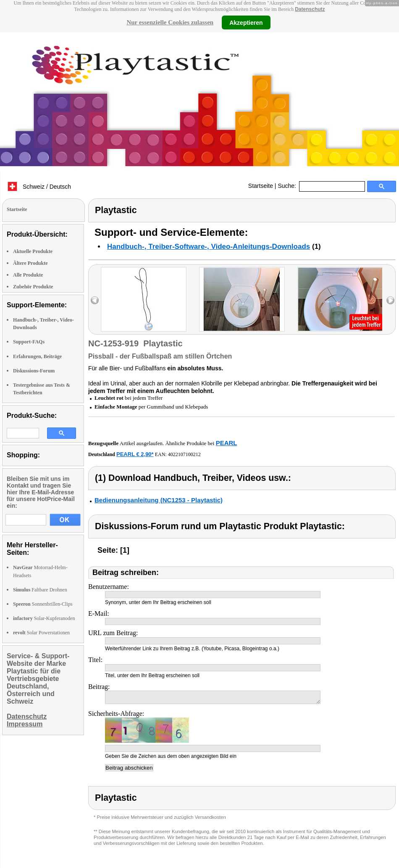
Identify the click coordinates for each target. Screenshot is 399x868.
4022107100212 (184, 454)
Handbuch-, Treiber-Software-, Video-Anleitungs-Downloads (209, 247)
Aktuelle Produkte (33, 251)
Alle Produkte (28, 275)
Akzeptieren (246, 22)
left (95, 300)
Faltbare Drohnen (40, 590)
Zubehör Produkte (33, 287)
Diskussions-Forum (34, 371)
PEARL (227, 443)
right (390, 300)
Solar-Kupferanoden (44, 618)
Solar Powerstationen (41, 633)
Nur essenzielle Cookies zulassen (170, 22)
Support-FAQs (29, 342)
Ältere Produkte (30, 263)
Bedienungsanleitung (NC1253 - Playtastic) (159, 500)
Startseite (261, 186)
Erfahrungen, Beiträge (37, 356)
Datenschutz (310, 9)
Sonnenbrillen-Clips (43, 604)
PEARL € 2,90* (135, 454)
